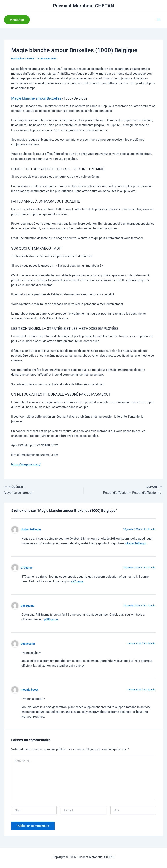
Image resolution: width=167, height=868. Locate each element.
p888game (28, 606)
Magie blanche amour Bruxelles (36, 98)
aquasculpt (28, 644)
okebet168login (31, 529)
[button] (17, 20)
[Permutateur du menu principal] (159, 20)
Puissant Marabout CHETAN (83, 6)
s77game (27, 568)
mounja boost (29, 690)
